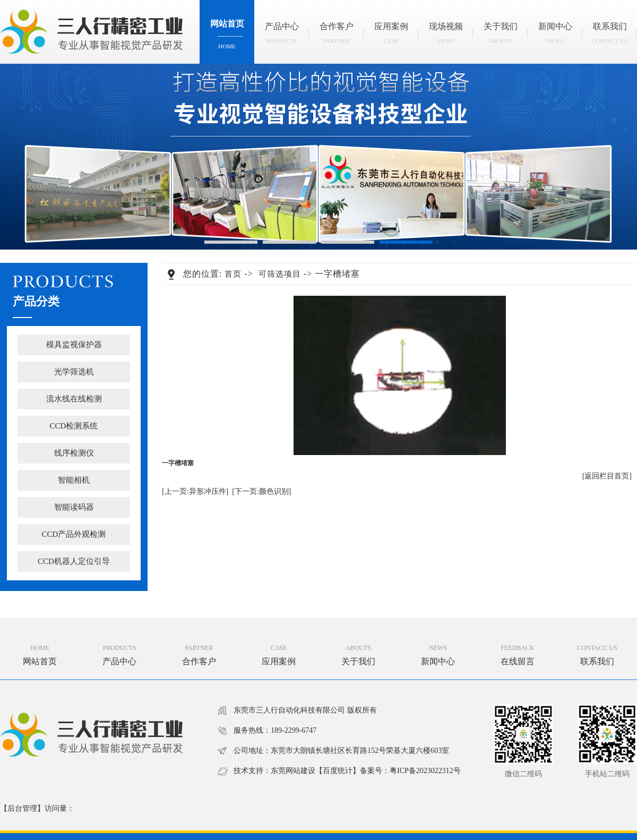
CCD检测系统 (74, 426)
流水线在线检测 (74, 399)
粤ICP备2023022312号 (425, 771)
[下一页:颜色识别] (261, 491)
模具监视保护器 (74, 345)
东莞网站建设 (293, 771)
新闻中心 (555, 36)
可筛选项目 (280, 274)
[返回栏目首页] (607, 476)
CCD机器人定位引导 (74, 561)
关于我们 (500, 36)
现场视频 (446, 36)
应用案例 (391, 36)
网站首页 (227, 37)
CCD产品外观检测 (74, 534)
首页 (233, 274)
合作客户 (336, 36)
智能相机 (74, 480)
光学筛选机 (74, 372)
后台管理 (22, 808)
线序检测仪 (74, 453)
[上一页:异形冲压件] (195, 491)
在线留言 (518, 661)
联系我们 (610, 36)
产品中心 (282, 36)
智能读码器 (74, 507)
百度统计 (338, 771)
